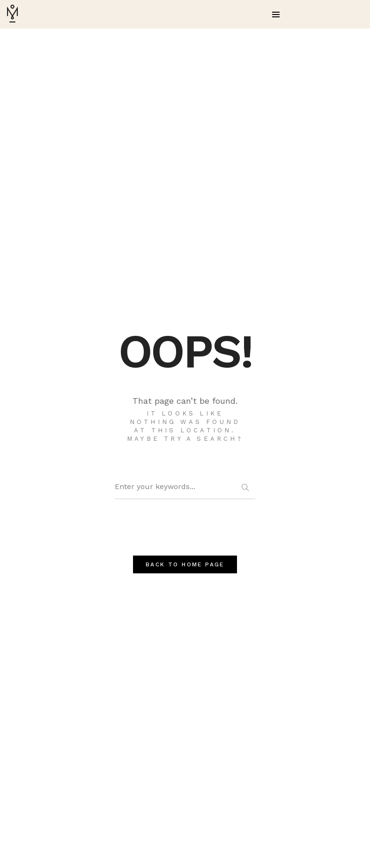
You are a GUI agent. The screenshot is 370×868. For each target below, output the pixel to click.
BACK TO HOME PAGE (185, 564)
